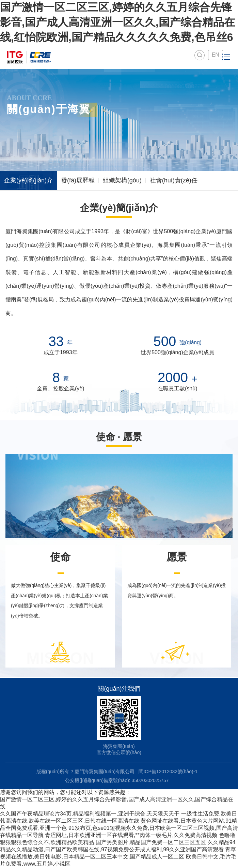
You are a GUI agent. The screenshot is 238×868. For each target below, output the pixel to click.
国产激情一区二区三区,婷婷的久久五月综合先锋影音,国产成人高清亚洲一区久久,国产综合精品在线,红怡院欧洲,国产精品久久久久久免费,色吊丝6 (117, 22)
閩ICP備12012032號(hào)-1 (168, 772)
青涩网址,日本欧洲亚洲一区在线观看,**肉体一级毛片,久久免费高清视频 (131, 835)
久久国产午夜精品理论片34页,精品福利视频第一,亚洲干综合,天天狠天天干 (90, 814)
